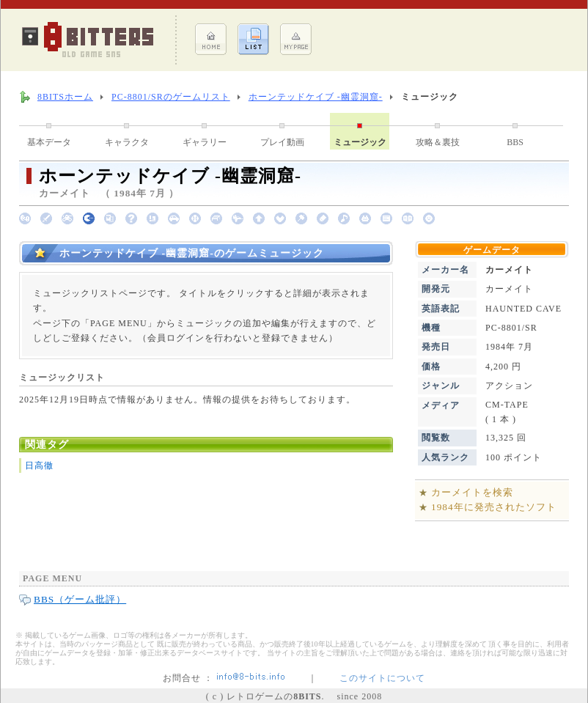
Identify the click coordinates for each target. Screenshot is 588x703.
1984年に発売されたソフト (494, 507)
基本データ (49, 142)
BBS (515, 142)
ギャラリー (205, 142)
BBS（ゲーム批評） (80, 599)
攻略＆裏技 (438, 142)
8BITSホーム (65, 97)
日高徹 (39, 465)
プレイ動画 (282, 142)
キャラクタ (127, 142)
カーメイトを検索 (472, 492)
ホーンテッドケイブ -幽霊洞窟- (316, 97)
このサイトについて (382, 678)
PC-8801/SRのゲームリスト (171, 97)
